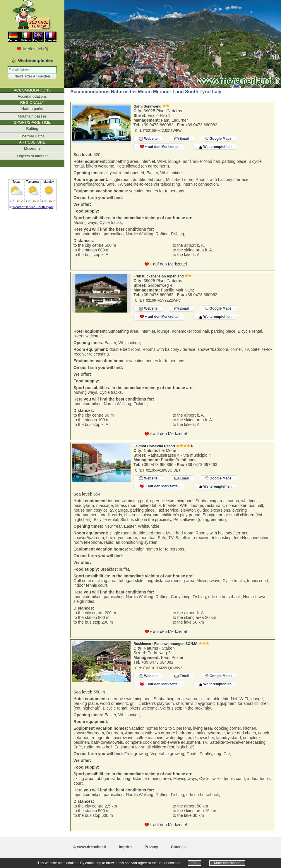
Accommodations (32, 96)
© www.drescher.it (90, 847)
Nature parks (32, 109)
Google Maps (219, 139)
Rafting (32, 128)
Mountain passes (32, 116)
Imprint (125, 847)
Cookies (178, 847)
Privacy (151, 847)
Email (182, 139)
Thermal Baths (32, 136)
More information (227, 863)
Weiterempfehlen (215, 147)
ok (195, 863)
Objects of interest (32, 156)
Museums (32, 148)
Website (148, 139)
